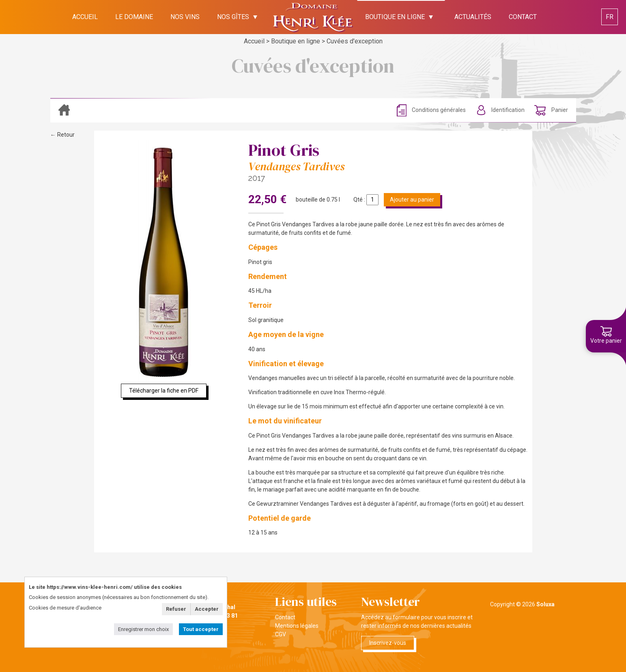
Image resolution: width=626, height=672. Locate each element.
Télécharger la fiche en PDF (164, 391)
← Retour (62, 135)
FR (610, 17)
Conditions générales (439, 109)
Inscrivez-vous (388, 643)
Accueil (254, 41)
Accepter (207, 609)
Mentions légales (297, 626)
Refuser (176, 609)
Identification (508, 109)
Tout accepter (201, 629)
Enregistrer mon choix (143, 629)
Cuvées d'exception (355, 41)
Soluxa (545, 604)
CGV (281, 634)
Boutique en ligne (296, 41)
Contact (285, 617)
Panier (559, 109)
